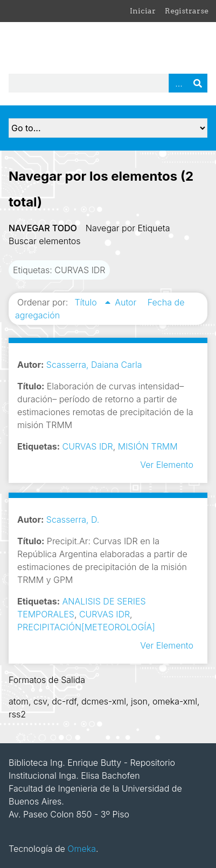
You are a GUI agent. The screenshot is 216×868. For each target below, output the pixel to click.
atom (19, 701)
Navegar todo (43, 228)
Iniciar (143, 11)
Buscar (198, 83)
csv (40, 701)
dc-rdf (64, 701)
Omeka (82, 849)
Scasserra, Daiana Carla (94, 365)
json (139, 701)
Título (87, 302)
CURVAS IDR (88, 446)
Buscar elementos (45, 241)
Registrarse (187, 11)
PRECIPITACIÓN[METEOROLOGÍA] (86, 627)
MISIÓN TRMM (148, 446)
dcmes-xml (104, 701)
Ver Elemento (167, 465)
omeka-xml (175, 701)
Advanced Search (178, 83)
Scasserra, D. (73, 520)
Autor (127, 302)
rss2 (17, 714)
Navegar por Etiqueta (128, 228)
